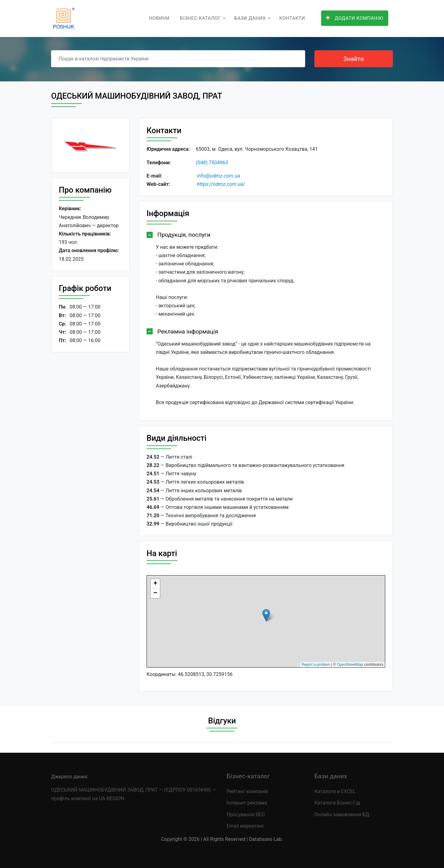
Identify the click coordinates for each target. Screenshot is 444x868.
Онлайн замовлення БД (342, 815)
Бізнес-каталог (200, 18)
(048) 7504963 (212, 163)
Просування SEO (246, 815)
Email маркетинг (246, 826)
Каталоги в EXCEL (335, 791)
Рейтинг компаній (247, 791)
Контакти (292, 18)
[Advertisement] (90, 452)
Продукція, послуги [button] (184, 235)
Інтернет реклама (247, 803)
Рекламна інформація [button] (188, 332)
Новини (159, 18)
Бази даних (250, 18)
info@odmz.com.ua (218, 176)
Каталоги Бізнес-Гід (337, 803)
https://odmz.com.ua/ (221, 184)
